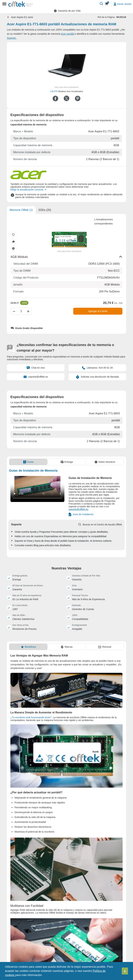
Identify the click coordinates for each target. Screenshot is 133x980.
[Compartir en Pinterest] (78, 99)
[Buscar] (101, 4)
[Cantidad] (21, 311)
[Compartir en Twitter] (66, 98)
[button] (44, 975)
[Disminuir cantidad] (14, 311)
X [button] (125, 971)
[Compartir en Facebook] (55, 99)
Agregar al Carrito (98, 311)
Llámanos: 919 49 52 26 (97, 368)
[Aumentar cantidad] (29, 311)
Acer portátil (68, 34)
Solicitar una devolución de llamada (97, 377)
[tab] (28, 462)
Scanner (12, 38)
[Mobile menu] (4, 4)
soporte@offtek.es (36, 377)
